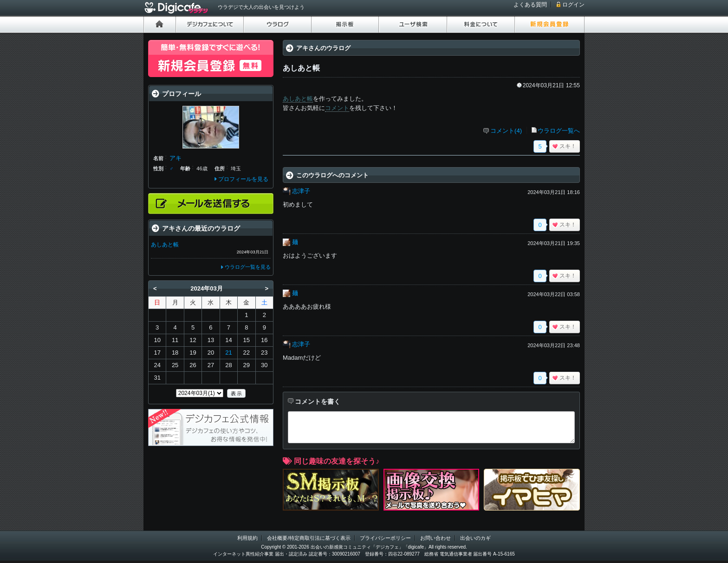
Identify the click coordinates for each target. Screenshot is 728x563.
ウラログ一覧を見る (248, 267)
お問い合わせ (435, 538)
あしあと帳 (298, 99)
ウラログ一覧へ (559, 131)
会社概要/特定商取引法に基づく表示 (309, 538)
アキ (175, 158)
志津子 (301, 191)
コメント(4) (506, 131)
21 (228, 353)
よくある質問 (530, 5)
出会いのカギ (475, 538)
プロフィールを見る (243, 179)
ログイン (573, 5)
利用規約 (247, 538)
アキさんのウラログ (323, 48)
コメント (337, 108)
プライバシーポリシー (385, 538)
